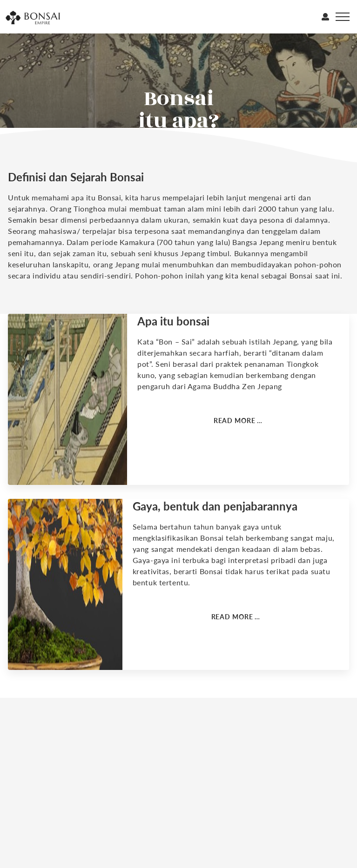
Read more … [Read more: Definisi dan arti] (238, 420)
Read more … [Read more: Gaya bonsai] (236, 616)
